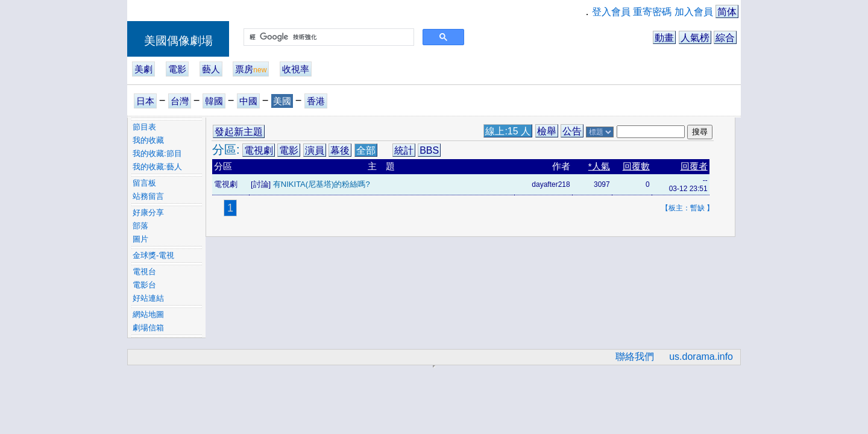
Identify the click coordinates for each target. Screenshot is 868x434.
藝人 (211, 69)
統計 (404, 150)
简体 (727, 12)
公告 (572, 131)
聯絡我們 (635, 357)
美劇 (143, 69)
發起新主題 (239, 132)
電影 (177, 69)
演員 (315, 150)
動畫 (664, 38)
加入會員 (694, 12)
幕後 (340, 150)
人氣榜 (695, 38)
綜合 (725, 38)
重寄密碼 (652, 12)
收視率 (296, 69)
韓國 (214, 101)
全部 (366, 150)
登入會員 (611, 12)
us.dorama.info (701, 357)
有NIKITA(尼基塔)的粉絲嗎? (322, 184)
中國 (248, 101)
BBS (429, 150)
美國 (282, 101)
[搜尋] (328, 37)
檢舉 (547, 131)
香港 (316, 101)
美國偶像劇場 (178, 41)
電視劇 (259, 150)
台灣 (180, 101)
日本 (145, 101)
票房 (251, 69)
